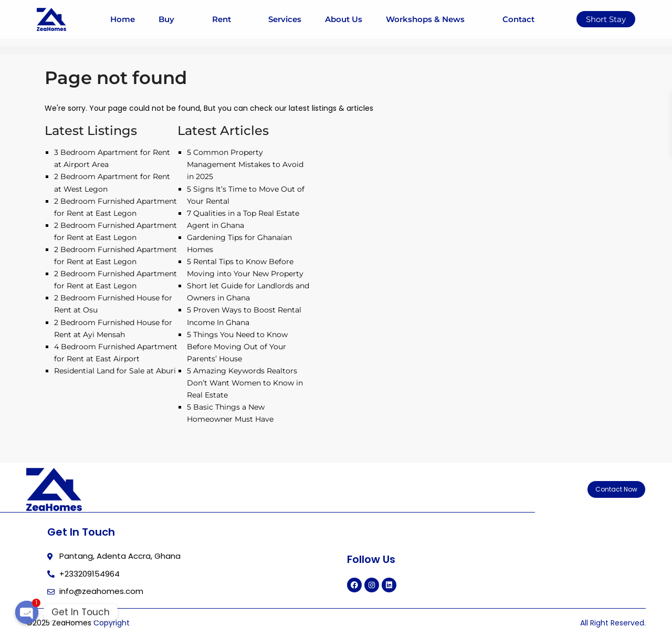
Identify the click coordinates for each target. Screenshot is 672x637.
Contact (518, 19)
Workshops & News (432, 19)
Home (123, 19)
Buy (173, 19)
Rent (228, 19)
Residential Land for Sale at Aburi (115, 371)
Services (285, 19)
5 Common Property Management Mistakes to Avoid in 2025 (245, 164)
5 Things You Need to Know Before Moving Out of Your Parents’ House (237, 347)
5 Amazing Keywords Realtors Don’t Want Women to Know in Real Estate (245, 383)
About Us (344, 19)
